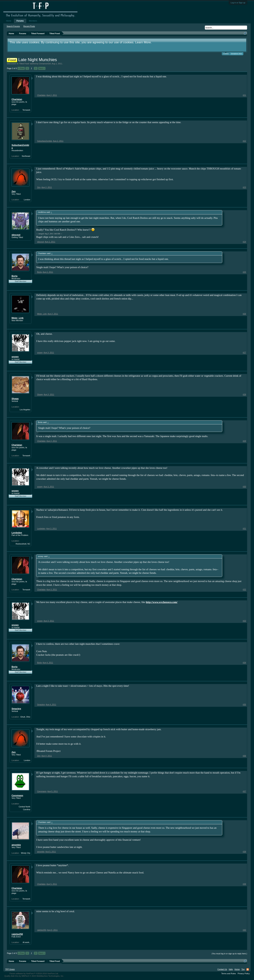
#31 (244, 528)
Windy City (26, 853)
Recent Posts (29, 26)
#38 (244, 852)
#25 (244, 272)
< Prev (21, 68)
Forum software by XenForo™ (34, 973)
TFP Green (10, 969)
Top (243, 969)
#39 (244, 884)
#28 (244, 394)
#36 (244, 756)
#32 (244, 589)
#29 (244, 441)
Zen (13, 191)
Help (231, 969)
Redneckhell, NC (23, 544)
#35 (244, 704)
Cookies (226, 53)
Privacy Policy (244, 973)
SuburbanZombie (20, 146)
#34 (244, 663)
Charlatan (17, 99)
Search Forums (13, 26)
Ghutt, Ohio (25, 717)
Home (9, 21)
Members (33, 21)
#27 (244, 353)
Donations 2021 (237, 54)
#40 (244, 930)
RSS (248, 969)
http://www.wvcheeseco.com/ (162, 602)
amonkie (16, 845)
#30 (244, 487)
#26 (244, 314)
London (27, 200)
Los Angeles (25, 410)
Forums (20, 21)
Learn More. (143, 42)
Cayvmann (17, 795)
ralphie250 (17, 934)
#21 (244, 95)
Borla (14, 276)
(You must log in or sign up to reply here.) (229, 954)
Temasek (26, 110)
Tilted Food (24, 64)
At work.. (27, 942)
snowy (15, 357)
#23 (244, 187)
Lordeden (17, 533)
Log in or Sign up (238, 3)
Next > (42, 68)
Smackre (16, 709)
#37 (244, 791)
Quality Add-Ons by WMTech (34, 976)
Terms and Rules (229, 973)
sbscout (16, 235)
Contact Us (222, 969)
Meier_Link (17, 318)
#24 (244, 242)
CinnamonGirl (45, 64)
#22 (244, 141)
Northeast (26, 156)
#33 (244, 621)
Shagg (15, 399)
